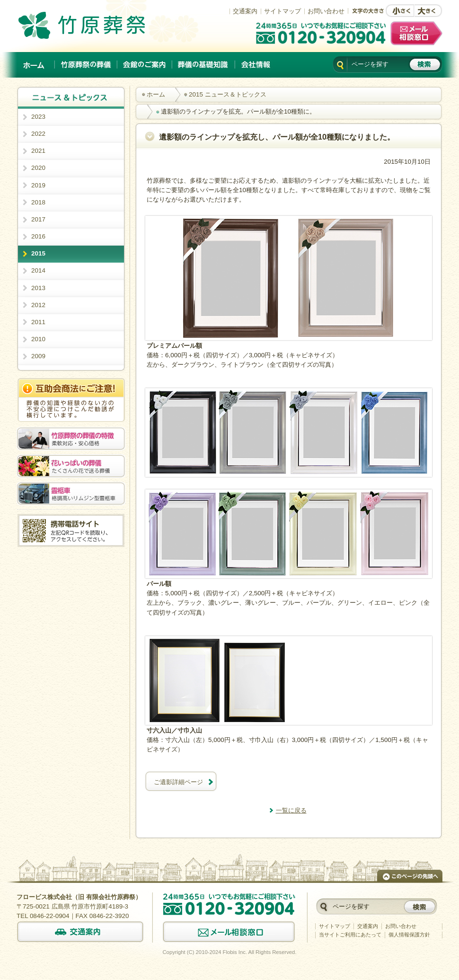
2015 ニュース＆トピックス (228, 94)
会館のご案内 (145, 65)
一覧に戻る (291, 810)
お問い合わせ (326, 11)
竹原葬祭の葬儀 (86, 65)
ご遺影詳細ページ (178, 782)
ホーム (35, 65)
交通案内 (245, 11)
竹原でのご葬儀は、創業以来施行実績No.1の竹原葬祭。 (95, 25)
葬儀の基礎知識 (204, 65)
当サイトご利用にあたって (350, 935)
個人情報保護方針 (409, 935)
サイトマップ (282, 11)
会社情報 (256, 65)
